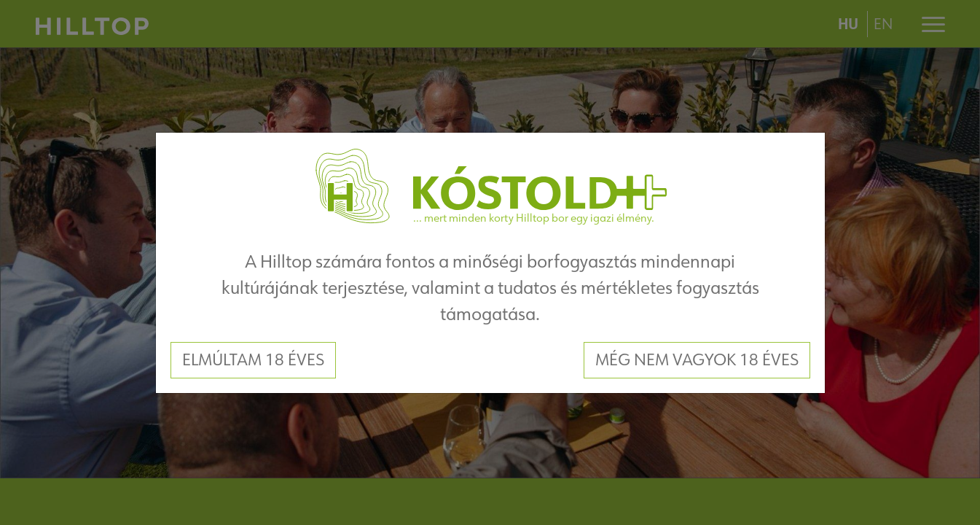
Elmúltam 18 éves (253, 359)
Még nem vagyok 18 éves (697, 359)
